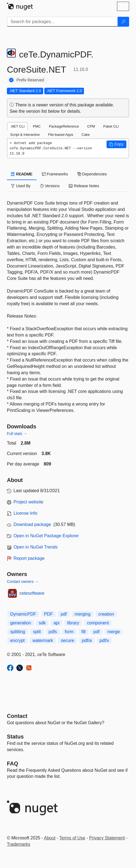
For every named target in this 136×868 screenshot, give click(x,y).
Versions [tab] (50, 186)
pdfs (53, 632)
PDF (48, 614)
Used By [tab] (21, 186)
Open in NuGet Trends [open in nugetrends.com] (36, 547)
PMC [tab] (37, 126)
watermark (43, 640)
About (50, 838)
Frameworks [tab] (55, 174)
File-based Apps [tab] (61, 135)
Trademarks (19, 844)
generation (21, 623)
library (73, 623)
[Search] (123, 22)
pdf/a (87, 640)
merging (83, 614)
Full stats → (17, 434)
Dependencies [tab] (92, 174)
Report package (29, 558)
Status (15, 737)
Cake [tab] (86, 135)
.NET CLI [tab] (17, 126)
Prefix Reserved (30, 80)
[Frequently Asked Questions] (13, 764)
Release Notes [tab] (84, 186)
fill (84, 632)
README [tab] (22, 174)
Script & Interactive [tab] (25, 135)
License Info (25, 513)
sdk (42, 623)
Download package (32, 524)
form (69, 632)
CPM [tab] (91, 126)
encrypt (17, 640)
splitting (18, 632)
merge (114, 632)
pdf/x (104, 640)
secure (67, 640)
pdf (64, 614)
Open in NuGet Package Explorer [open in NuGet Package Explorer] (46, 536)
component (98, 623)
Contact (17, 716)
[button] (116, 144)
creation (106, 614)
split (37, 632)
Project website (28, 502)
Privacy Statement (107, 838)
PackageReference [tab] (64, 126)
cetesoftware (32, 593)
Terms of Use (72, 838)
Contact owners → (23, 582)
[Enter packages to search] (62, 22)
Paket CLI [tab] (111, 126)
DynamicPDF (23, 614)
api (56, 623)
